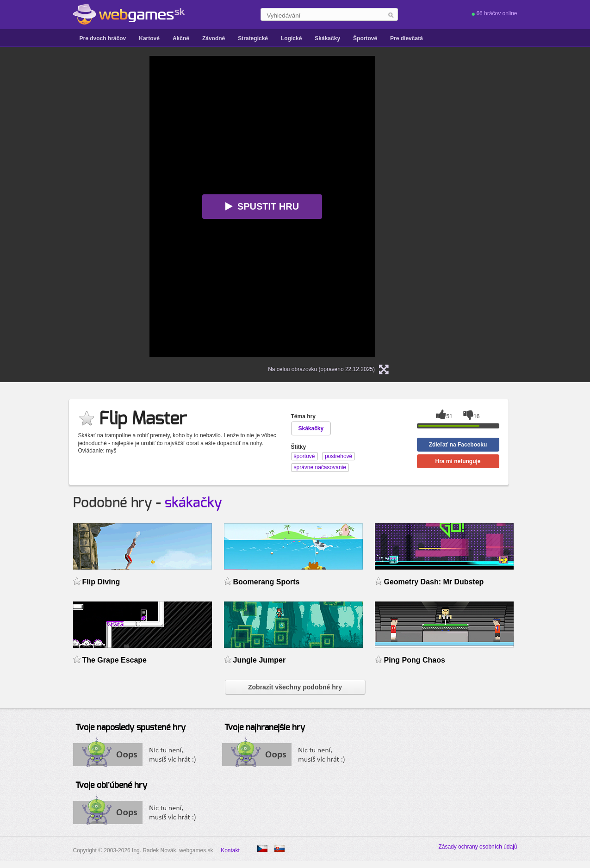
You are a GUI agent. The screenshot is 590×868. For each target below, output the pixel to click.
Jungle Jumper (260, 660)
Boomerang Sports (267, 582)
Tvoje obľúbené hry (111, 786)
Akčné (181, 38)
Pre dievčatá (407, 38)
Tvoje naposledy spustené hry (130, 728)
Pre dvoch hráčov (103, 38)
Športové (365, 38)
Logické (291, 38)
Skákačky (327, 38)
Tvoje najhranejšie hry (265, 728)
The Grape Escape (115, 660)
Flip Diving (101, 582)
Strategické (253, 38)
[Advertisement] (53, 195)
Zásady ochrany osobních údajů (478, 847)
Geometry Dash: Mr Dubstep (434, 582)
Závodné (214, 38)
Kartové (149, 38)
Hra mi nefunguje (458, 461)
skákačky (193, 503)
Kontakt (230, 850)
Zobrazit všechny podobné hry (295, 687)
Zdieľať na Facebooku (458, 445)
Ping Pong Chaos (415, 660)
